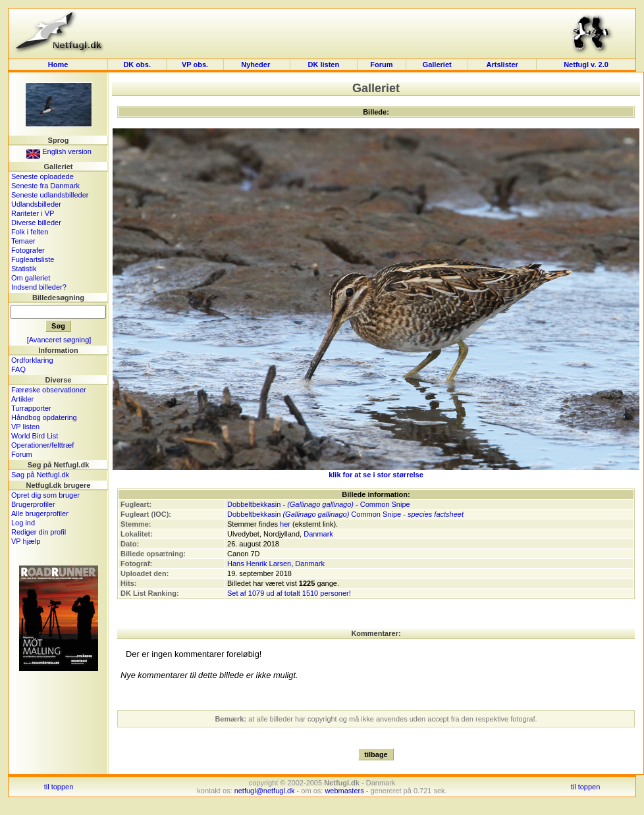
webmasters (344, 791)
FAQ (18, 369)
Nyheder (256, 65)
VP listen (25, 427)
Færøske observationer (49, 390)
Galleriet (437, 65)
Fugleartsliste (33, 259)
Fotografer (28, 250)
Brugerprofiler (33, 504)
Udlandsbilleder (36, 204)
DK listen (323, 65)
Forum (381, 65)
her (285, 524)
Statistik (24, 269)
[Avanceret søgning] (59, 340)
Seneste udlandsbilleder (50, 195)
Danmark (318, 534)
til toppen (59, 787)
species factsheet (436, 514)
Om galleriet (31, 278)
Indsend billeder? (39, 287)
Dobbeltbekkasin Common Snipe (314, 514)
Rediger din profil (39, 532)
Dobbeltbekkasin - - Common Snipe (319, 504)
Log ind (23, 523)
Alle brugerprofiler (40, 513)
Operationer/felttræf (42, 445)
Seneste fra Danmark (45, 186)
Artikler (22, 399)
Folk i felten (30, 232)
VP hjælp (26, 541)
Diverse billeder (36, 223)
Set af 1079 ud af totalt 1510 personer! (289, 593)
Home (58, 65)
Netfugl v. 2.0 (586, 65)
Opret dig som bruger (45, 495)
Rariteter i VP (33, 213)
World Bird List (35, 436)
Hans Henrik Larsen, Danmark (276, 564)
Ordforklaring (32, 360)
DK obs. (137, 65)
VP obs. (195, 65)
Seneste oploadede (42, 176)
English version (59, 151)
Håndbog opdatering (44, 417)
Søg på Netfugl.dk (40, 475)
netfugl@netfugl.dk (265, 791)
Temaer (23, 241)
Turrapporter (31, 408)
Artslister (502, 65)
